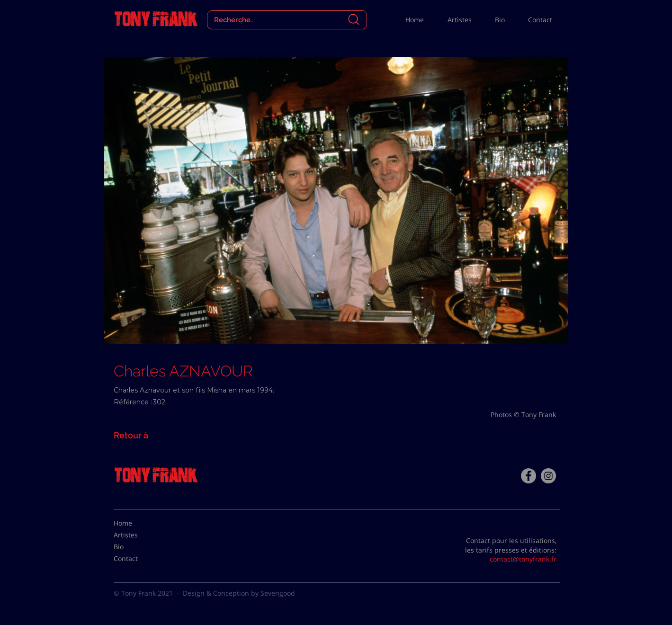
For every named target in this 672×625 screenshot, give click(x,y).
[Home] (137, 523)
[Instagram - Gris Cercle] (548, 476)
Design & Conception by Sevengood (239, 593)
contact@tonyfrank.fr (523, 559)
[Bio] (137, 547)
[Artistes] (137, 535)
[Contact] (137, 559)
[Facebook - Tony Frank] (529, 476)
